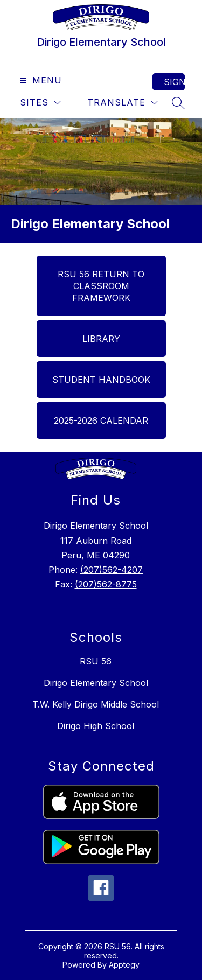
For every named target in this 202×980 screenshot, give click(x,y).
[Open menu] (40, 80)
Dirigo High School (96, 726)
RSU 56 (96, 661)
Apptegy (124, 965)
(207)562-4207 (112, 570)
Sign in (174, 82)
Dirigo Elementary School (96, 683)
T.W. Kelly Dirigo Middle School (96, 704)
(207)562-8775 (106, 584)
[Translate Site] (123, 103)
